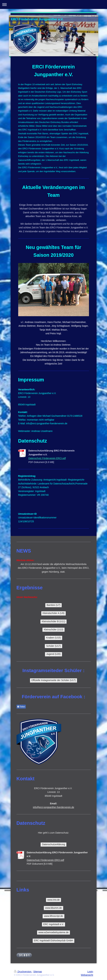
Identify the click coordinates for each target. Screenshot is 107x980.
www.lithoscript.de (53, 916)
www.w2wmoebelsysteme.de (54, 932)
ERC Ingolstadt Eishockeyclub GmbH (54, 940)
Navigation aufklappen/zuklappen (54, 4)
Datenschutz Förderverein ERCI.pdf (47, 458)
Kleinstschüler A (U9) (54, 613)
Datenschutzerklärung (53, 844)
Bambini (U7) (54, 605)
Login (90, 972)
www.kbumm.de (54, 908)
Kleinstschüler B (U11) (54, 621)
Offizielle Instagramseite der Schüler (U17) (54, 680)
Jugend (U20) (54, 654)
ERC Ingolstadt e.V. (54, 924)
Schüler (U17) (53, 646)
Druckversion (23, 972)
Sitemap (38, 972)
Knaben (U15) (54, 638)
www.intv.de (54, 900)
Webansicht (87, 975)
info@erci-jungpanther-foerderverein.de (54, 807)
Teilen (21, 707)
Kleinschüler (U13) (54, 630)
